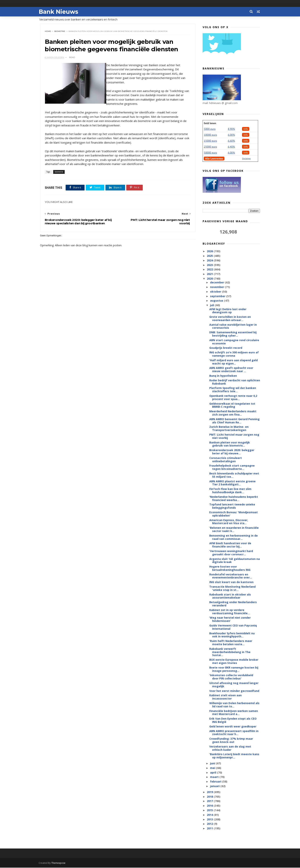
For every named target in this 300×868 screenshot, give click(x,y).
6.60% (231, 141)
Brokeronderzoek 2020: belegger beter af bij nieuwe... (232, 452)
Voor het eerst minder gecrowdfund (234, 691)
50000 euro (210, 153)
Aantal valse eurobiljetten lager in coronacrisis (233, 326)
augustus (217, 301)
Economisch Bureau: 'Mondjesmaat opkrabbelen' (234, 514)
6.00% (231, 135)
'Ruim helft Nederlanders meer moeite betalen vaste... (231, 643)
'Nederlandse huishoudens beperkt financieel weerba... (234, 499)
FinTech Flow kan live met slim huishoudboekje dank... (230, 491)
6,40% (231, 147)
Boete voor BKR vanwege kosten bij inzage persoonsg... (234, 669)
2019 (210, 792)
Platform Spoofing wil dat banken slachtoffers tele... (233, 390)
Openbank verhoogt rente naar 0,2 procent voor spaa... (233, 398)
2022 (210, 270)
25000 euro (210, 147)
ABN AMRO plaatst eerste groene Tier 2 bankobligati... (232, 483)
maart (215, 777)
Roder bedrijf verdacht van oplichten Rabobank (235, 382)
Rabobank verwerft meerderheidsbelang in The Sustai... (230, 652)
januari (215, 786)
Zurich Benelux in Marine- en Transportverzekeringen (229, 429)
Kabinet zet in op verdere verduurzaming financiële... (230, 612)
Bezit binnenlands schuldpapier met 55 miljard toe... (234, 475)
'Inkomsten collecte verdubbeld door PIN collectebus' (231, 677)
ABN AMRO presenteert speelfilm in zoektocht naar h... (234, 733)
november (217, 287)
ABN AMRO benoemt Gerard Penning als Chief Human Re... (234, 421)
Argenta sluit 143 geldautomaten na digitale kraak (235, 560)
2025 (210, 256)
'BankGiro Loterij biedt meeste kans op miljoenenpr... (234, 756)
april (213, 773)
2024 (210, 261)
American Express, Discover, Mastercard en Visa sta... (229, 522)
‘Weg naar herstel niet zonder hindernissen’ (230, 619)
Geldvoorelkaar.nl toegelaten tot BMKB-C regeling (232, 405)
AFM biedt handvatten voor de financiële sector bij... (230, 545)
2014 (210, 815)
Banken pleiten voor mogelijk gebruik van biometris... (230, 444)
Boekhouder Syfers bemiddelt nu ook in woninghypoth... (232, 635)
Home (48, 31)
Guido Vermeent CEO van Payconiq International (233, 627)
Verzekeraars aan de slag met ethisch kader (230, 748)
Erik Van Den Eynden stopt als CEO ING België (233, 720)
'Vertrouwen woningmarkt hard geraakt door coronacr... (231, 553)
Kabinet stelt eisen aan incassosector (225, 697)
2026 (210, 251)
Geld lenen (210, 123)
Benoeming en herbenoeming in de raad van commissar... (234, 537)
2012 (210, 824)
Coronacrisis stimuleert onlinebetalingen (226, 460)
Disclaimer (246, 159)
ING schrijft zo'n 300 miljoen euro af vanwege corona (234, 354)
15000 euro (210, 141)
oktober (216, 292)
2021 (210, 274)
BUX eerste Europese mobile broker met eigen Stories (234, 661)
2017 (210, 801)
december (217, 283)
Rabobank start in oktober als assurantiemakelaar (230, 596)
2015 (210, 810)
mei (213, 768)
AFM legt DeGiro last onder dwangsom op (228, 311)
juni (213, 763)
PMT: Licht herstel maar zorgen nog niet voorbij (234, 436)
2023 (210, 265)
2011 (210, 829)
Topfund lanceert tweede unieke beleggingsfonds (232, 506)
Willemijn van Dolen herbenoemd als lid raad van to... (234, 705)
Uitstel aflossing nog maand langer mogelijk (234, 685)
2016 (210, 806)
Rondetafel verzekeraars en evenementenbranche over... (231, 576)
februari (216, 782)
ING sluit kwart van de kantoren (231, 582)
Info (246, 129)
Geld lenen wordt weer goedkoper (233, 727)
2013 (210, 819)
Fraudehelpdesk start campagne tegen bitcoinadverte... (232, 467)
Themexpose (60, 863)
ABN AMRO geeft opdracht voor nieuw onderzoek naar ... (231, 370)
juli (212, 305)
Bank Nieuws (60, 12)
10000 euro (210, 135)
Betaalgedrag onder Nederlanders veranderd (233, 604)
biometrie (60, 31)
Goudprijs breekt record (226, 348)
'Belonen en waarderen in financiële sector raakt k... (234, 530)
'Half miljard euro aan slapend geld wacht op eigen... (234, 362)
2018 (210, 797)
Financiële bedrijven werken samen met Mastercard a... (234, 713)
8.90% (231, 129)
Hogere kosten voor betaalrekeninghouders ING (230, 568)
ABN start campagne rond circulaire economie (234, 342)
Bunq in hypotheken (223, 376)
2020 (210, 279)
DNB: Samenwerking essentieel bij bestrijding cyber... (233, 334)
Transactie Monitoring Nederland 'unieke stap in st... (232, 588)
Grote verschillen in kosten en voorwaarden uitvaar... (230, 319)
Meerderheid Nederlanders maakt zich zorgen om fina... (233, 413)
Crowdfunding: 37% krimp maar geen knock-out (231, 740)
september (218, 296)
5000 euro (210, 129)
